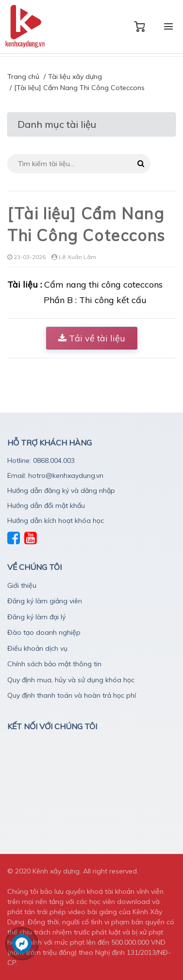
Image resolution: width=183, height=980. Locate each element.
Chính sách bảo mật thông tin (54, 664)
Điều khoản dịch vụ (37, 648)
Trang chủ (23, 77)
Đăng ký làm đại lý (36, 617)
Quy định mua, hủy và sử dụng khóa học (71, 680)
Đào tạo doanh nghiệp (44, 632)
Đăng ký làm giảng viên (45, 601)
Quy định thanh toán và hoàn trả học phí (72, 695)
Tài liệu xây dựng (75, 77)
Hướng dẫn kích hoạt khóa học (56, 521)
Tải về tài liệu (92, 338)
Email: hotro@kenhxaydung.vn (55, 475)
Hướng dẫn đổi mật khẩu (46, 505)
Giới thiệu (22, 585)
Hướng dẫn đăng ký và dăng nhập (61, 490)
